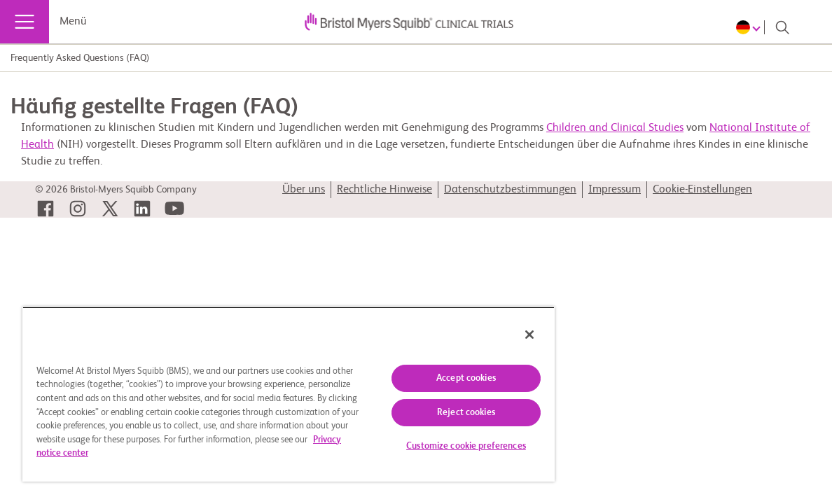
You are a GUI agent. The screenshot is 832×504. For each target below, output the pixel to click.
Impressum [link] (615, 190)
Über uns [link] (304, 190)
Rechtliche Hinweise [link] (384, 190)
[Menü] (25, 22)
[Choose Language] (750, 27)
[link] (46, 209)
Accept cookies (424, 378)
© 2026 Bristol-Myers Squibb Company (116, 190)
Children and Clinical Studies (615, 128)
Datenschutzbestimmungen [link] (510, 190)
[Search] (782, 27)
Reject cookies (424, 413)
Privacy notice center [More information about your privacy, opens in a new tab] (264, 453)
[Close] (480, 335)
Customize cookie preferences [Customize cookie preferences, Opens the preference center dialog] (424, 446)
